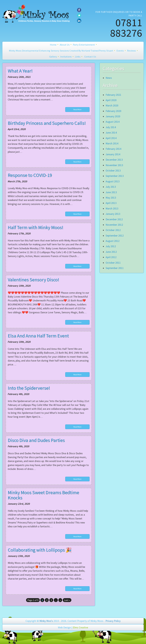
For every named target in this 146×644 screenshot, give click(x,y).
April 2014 (111, 138)
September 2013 (115, 176)
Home (53, 45)
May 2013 (111, 198)
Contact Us (90, 57)
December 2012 (114, 219)
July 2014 (111, 127)
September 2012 (115, 236)
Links (78, 57)
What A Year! (20, 71)
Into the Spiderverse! (29, 388)
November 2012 (114, 225)
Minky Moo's (46, 621)
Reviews (131, 51)
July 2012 (111, 246)
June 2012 (111, 252)
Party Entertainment (84, 45)
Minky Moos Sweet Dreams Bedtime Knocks (43, 495)
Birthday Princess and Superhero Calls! (47, 123)
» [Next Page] (60, 600)
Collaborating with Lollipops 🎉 (40, 550)
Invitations (66, 57)
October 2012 (113, 230)
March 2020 (112, 106)
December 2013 (114, 160)
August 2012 (113, 241)
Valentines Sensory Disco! (33, 280)
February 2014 (113, 149)
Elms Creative (80, 627)
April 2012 (111, 257)
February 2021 (113, 95)
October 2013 (113, 171)
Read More (77, 109)
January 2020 (113, 116)
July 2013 (111, 187)
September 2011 (115, 268)
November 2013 (114, 165)
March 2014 (112, 143)
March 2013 (112, 209)
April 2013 (111, 203)
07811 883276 (126, 28)
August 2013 (113, 181)
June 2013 (111, 192)
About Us (65, 45)
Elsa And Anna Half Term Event (38, 336)
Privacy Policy (113, 621)
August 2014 (113, 122)
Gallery (53, 57)
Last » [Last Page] (67, 600)
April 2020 (111, 100)
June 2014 (111, 133)
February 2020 (113, 111)
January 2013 (113, 214)
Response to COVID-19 (30, 175)
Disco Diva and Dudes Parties (36, 440)
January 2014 (113, 154)
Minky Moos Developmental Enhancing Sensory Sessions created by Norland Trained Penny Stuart (61, 51)
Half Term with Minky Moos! (36, 227)
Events (120, 51)
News (109, 78)
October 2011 (113, 263)
